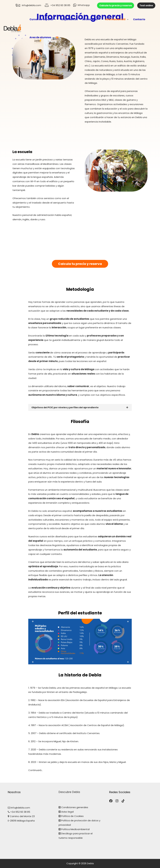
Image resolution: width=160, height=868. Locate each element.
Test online (146, 5)
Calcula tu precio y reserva (116, 5)
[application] (55, 19)
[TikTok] (123, 801)
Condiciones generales (74, 807)
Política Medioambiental (75, 829)
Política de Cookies (72, 816)
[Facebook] (111, 801)
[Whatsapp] (81, 5)
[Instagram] (117, 801)
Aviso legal (67, 812)
